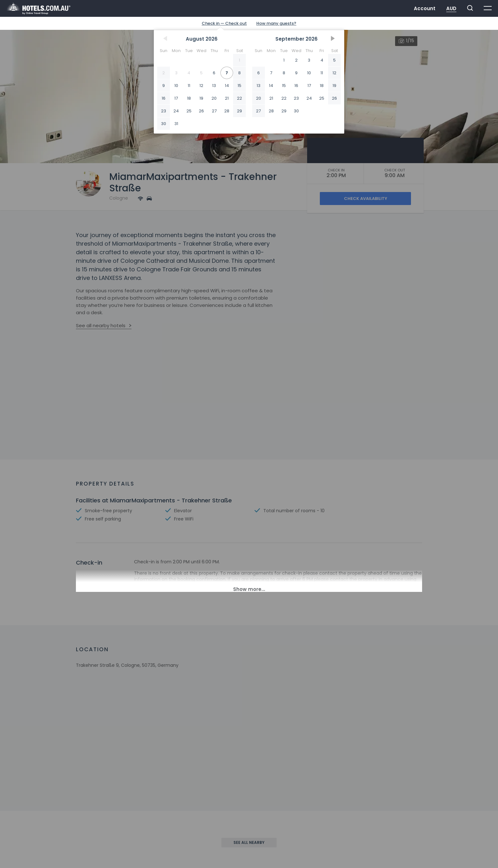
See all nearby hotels (101, 325)
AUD (451, 8)
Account (425, 8)
